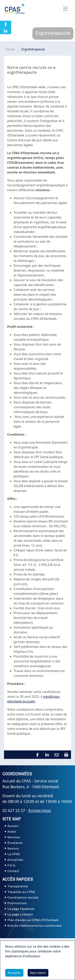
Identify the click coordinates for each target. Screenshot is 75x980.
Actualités (15, 860)
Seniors (13, 849)
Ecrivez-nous (40, 810)
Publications (17, 903)
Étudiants (15, 843)
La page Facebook (21, 909)
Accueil (13, 826)
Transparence (18, 886)
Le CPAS (14, 854)
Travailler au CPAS (21, 892)
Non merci (38, 975)
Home (10, 49)
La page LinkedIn (20, 914)
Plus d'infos (18, 967)
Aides (12, 832)
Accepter (14, 975)
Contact (13, 871)
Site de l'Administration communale (35, 926)
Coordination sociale (23, 898)
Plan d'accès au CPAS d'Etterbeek (33, 920)
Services (14, 837)
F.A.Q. (12, 865)
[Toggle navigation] (65, 9)
